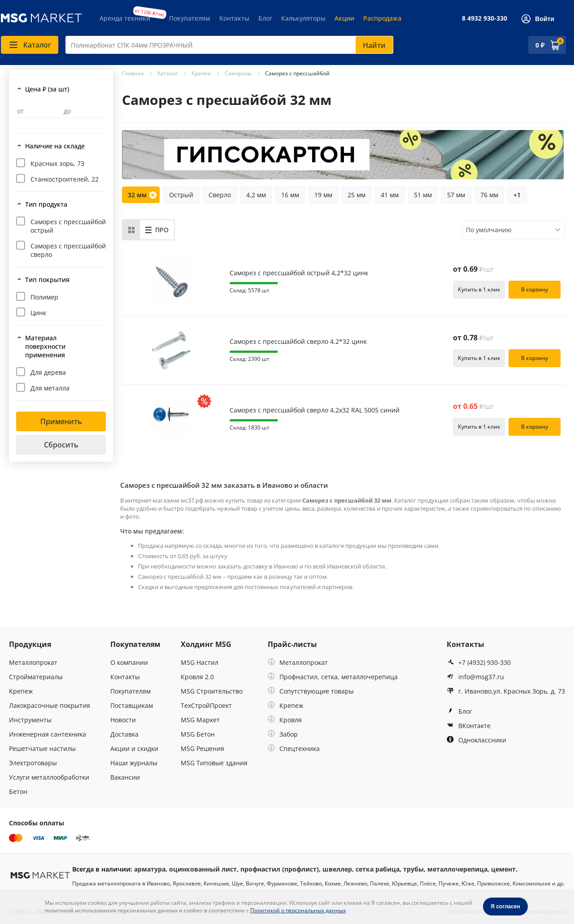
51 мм (423, 195)
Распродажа (382, 18)
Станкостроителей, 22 (65, 179)
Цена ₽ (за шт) (47, 89)
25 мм (357, 195)
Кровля (285, 720)
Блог (265, 18)
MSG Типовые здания (214, 763)
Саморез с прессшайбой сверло (68, 250)
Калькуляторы (303, 18)
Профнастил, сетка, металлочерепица (333, 677)
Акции (344, 18)
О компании (129, 662)
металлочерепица (457, 869)
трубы (413, 869)
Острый (181, 195)
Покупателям (190, 18)
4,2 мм (256, 195)
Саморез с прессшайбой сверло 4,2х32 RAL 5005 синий (315, 410)
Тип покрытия (47, 280)
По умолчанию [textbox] (489, 230)
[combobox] (229, 45)
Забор (283, 734)
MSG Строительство (212, 691)
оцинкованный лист (203, 869)
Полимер (44, 297)
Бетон (18, 792)
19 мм (323, 195)
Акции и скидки (134, 748)
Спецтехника (294, 748)
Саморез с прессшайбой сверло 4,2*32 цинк (298, 342)
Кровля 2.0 (197, 677)
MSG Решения (202, 748)
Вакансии (125, 777)
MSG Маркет (200, 720)
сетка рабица (378, 869)
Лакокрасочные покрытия (50, 705)
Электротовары (33, 763)
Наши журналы (134, 763)
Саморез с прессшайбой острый (68, 226)
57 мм (456, 195)
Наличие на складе (55, 146)
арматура (150, 869)
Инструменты (30, 720)
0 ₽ (540, 45)
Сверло (220, 195)
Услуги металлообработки (49, 777)
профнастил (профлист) (280, 869)
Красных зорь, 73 (57, 163)
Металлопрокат (33, 662)
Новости (123, 720)
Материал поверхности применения (45, 346)
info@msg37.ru (475, 677)
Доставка (124, 734)
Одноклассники (476, 740)
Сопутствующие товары (311, 691)
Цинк (38, 313)
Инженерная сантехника (48, 734)
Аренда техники (125, 18)
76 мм (489, 195)
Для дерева (48, 372)
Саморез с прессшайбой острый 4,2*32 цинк (299, 273)
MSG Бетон (198, 734)
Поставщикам (132, 705)
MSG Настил (200, 662)
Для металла (50, 388)
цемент (503, 869)
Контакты (234, 18)
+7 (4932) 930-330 (479, 662)
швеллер (337, 869)
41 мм (390, 195)
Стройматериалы (36, 677)
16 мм (290, 195)
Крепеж (21, 691)
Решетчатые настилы (42, 748)
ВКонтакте (469, 726)
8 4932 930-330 (485, 18)
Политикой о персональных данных (298, 910)
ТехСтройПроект (206, 705)
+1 (517, 195)
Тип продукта (46, 204)
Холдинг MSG (206, 644)
